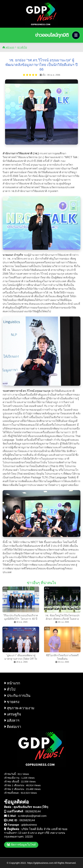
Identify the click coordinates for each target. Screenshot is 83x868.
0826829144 (33, 811)
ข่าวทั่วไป (22, 47)
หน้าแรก (8, 47)
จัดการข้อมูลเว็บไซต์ (21, 845)
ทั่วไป (10, 689)
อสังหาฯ (12, 720)
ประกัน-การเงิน (17, 696)
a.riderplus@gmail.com (32, 816)
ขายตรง (12, 702)
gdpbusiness (29, 825)
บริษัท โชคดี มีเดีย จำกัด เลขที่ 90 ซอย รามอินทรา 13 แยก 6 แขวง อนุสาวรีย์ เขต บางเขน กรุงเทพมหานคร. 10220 (36, 833)
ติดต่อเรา (13, 727)
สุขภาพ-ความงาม (19, 708)
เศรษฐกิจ (13, 714)
